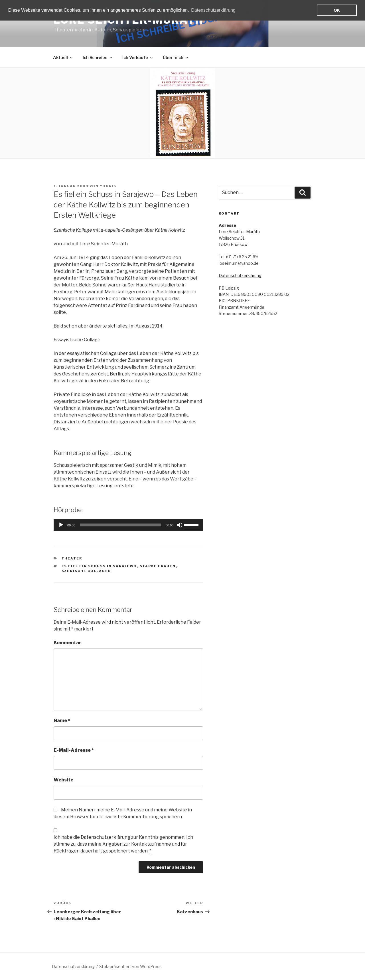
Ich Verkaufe (138, 57)
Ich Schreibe (98, 57)
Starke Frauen (158, 566)
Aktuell (63, 57)
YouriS (108, 186)
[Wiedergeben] (61, 525)
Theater (72, 558)
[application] (128, 525)
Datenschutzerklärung (106, 837)
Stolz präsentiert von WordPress (130, 966)
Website (63, 780)
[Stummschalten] (180, 525)
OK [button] (337, 10)
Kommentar (67, 643)
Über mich (176, 57)
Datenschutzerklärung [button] (213, 10)
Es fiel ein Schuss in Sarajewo (99, 566)
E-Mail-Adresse (74, 750)
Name (62, 721)
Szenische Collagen (87, 571)
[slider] (120, 525)
